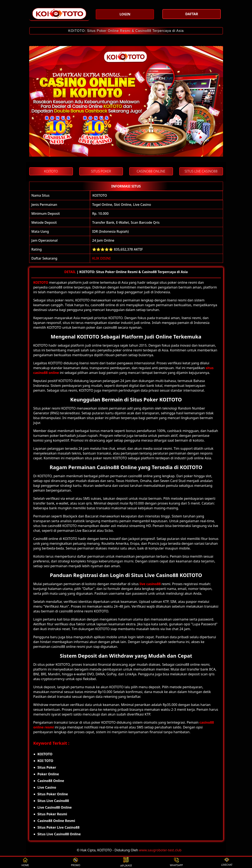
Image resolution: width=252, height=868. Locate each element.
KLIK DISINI (101, 258)
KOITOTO (100, 195)
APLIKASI (126, 862)
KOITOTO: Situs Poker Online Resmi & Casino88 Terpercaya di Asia (126, 31)
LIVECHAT (227, 862)
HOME (25, 862)
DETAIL (70, 272)
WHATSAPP (176, 862)
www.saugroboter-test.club (160, 850)
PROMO (76, 862)
